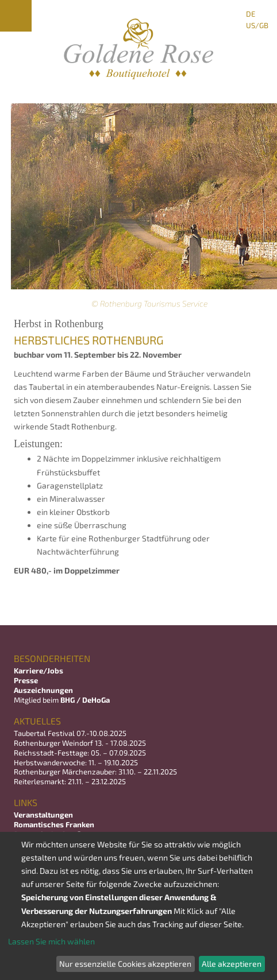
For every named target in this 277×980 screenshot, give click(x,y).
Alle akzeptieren (232, 964)
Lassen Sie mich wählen (51, 941)
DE (251, 14)
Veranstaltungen (43, 815)
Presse (26, 680)
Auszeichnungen (43, 690)
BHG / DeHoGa (85, 700)
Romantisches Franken (54, 824)
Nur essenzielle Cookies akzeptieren (125, 964)
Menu (16, 16)
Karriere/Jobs (39, 671)
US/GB (257, 25)
